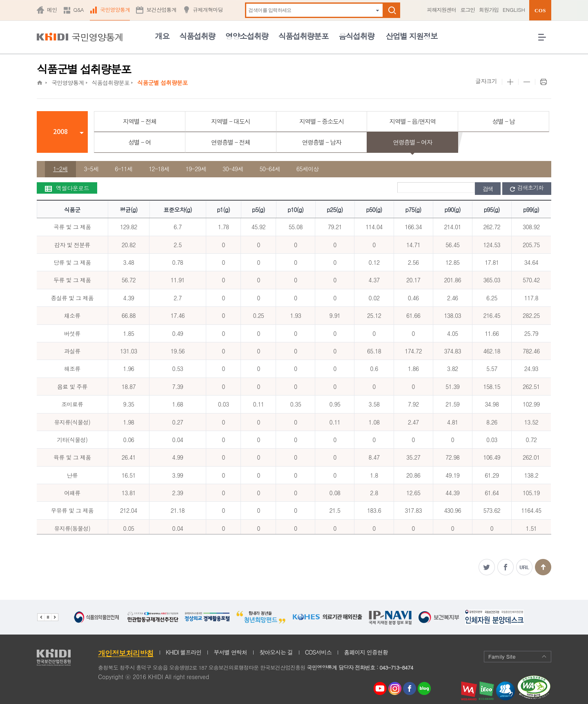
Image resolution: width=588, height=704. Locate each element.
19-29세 (196, 169)
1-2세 (60, 169)
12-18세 (159, 169)
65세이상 (308, 169)
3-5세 (91, 169)
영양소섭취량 (247, 36)
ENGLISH (514, 10)
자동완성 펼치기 (378, 10)
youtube (380, 686)
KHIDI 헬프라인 (184, 652)
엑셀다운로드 (67, 188)
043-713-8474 (396, 667)
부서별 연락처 (230, 652)
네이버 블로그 (425, 689)
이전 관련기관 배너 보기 (41, 617)
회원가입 (489, 10)
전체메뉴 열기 (545, 40)
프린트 (543, 82)
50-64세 (269, 169)
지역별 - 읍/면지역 (412, 121)
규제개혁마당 (208, 10)
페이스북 (506, 567)
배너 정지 (48, 617)
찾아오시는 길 (276, 652)
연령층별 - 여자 (413, 142)
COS (540, 10)
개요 (162, 36)
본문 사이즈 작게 (527, 82)
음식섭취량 (356, 36)
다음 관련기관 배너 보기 (55, 617)
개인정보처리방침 (126, 653)
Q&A (79, 10)
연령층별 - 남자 (322, 142)
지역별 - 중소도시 (322, 121)
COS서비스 (318, 652)
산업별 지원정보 (411, 36)
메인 (52, 10)
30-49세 (233, 169)
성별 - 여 (139, 142)
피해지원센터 (441, 10)
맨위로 (543, 567)
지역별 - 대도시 (231, 121)
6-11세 (124, 169)
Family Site (518, 656)
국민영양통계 (115, 10)
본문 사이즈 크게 (510, 82)
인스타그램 (396, 689)
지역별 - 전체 (140, 121)
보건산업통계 (161, 10)
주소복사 (524, 567)
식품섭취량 (197, 36)
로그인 (468, 10)
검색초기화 (527, 188)
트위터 (487, 567)
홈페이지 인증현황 (366, 652)
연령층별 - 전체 (231, 142)
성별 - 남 (504, 121)
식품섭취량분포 (303, 36)
